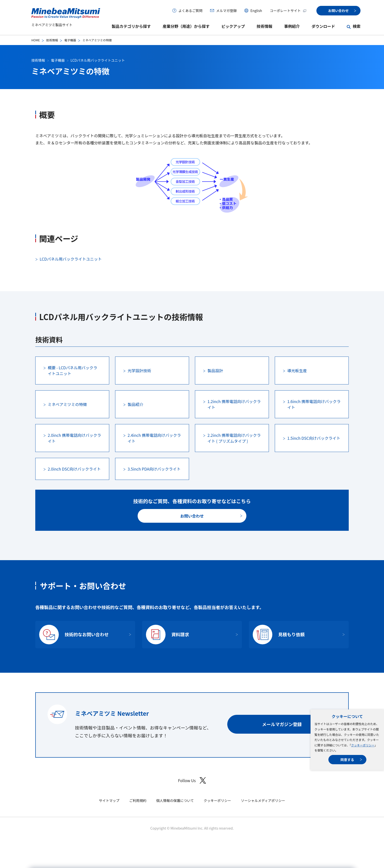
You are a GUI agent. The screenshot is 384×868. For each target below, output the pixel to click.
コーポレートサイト (288, 11)
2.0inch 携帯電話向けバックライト (74, 438)
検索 (357, 26)
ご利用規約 (138, 800)
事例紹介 (292, 26)
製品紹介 (135, 404)
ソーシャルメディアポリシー (263, 800)
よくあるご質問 (190, 11)
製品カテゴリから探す (131, 26)
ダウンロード (323, 26)
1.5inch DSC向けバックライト (314, 438)
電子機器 (70, 40)
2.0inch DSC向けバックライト (74, 469)
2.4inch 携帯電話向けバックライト (154, 438)
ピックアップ (233, 26)
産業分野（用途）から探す (186, 26)
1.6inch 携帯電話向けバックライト (314, 404)
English (256, 11)
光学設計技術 (139, 370)
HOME (36, 40)
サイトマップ (109, 800)
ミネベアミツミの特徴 (67, 404)
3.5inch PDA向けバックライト (154, 469)
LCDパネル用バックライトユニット (98, 60)
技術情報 (264, 26)
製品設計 (215, 370)
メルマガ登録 (226, 11)
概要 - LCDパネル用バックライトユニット (72, 370)
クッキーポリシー (363, 745)
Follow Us (192, 781)
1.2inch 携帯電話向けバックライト (234, 404)
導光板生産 (297, 370)
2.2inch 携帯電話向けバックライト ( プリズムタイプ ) (234, 438)
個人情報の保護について (175, 800)
